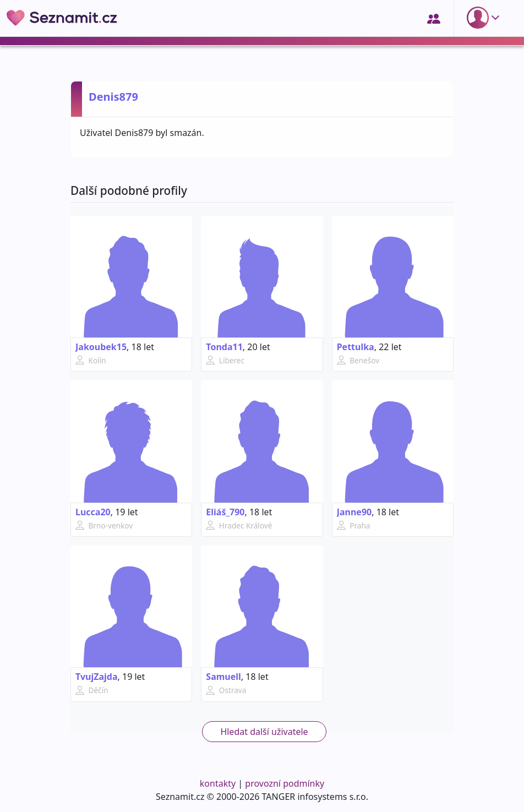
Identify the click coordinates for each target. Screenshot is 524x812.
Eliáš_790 (225, 512)
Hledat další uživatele (264, 732)
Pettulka (356, 347)
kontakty (218, 783)
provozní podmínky (285, 783)
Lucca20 (93, 512)
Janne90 (354, 512)
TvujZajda (97, 677)
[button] (485, 18)
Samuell (223, 677)
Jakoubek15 (101, 347)
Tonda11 (224, 347)
